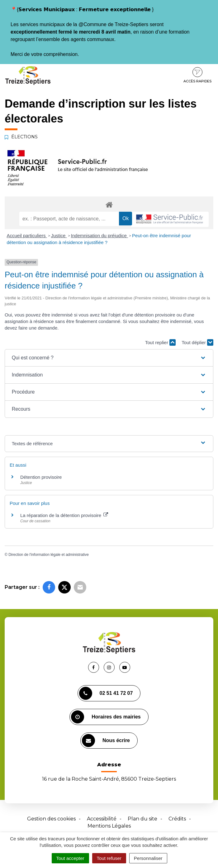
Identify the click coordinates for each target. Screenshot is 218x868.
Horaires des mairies (106, 717)
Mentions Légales (109, 826)
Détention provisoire (41, 477)
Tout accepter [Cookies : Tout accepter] (70, 858)
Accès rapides (197, 75)
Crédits (177, 819)
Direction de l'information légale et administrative (49, 555)
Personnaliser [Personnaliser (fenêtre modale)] (148, 858)
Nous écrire (106, 741)
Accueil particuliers (27, 235)
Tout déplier (197, 342)
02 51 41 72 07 (106, 693)
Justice (59, 235)
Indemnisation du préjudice (100, 235)
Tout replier (160, 342)
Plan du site (142, 819)
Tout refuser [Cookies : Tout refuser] (109, 858)
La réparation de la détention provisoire (64, 515)
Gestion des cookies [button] (51, 819)
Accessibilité (102, 819)
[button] (109, 358)
